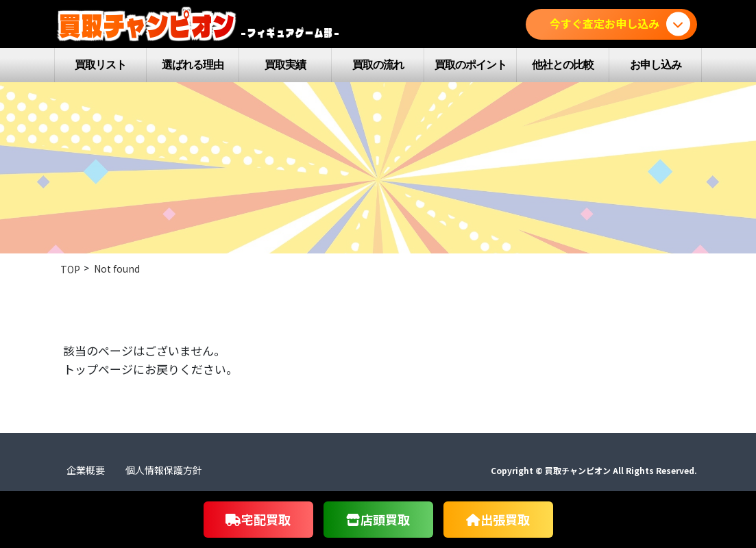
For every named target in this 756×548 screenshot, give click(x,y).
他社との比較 (563, 65)
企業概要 (86, 470)
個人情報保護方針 (164, 470)
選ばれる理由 (193, 65)
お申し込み (656, 65)
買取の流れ (378, 65)
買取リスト (100, 65)
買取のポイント (471, 65)
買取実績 (285, 65)
